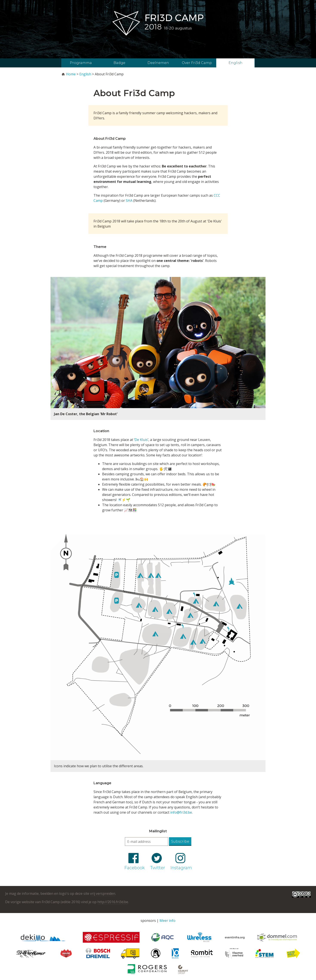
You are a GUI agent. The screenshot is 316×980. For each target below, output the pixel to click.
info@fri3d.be (181, 812)
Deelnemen (158, 63)
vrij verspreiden (103, 893)
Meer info (167, 921)
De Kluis (141, 440)
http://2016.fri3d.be (113, 902)
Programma (81, 63)
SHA (129, 201)
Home (71, 74)
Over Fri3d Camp (197, 63)
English (235, 63)
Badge (119, 63)
